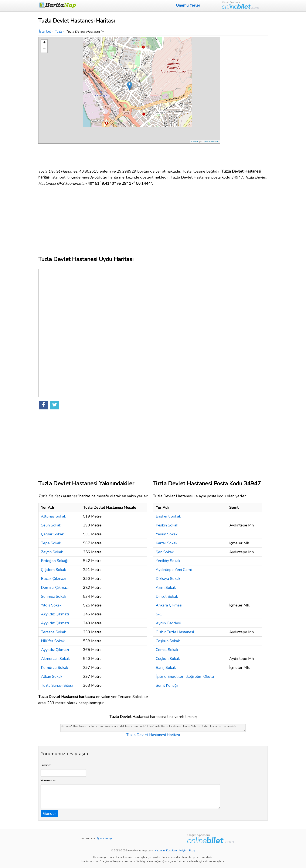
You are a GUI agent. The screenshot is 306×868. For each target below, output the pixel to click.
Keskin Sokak (167, 525)
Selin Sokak (51, 525)
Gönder (50, 814)
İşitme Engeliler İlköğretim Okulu (185, 676)
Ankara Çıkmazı (169, 605)
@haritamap (104, 838)
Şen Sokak (165, 552)
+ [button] (44, 43)
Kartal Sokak (166, 543)
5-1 (159, 614)
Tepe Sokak (51, 543)
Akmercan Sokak (55, 659)
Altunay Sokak (53, 516)
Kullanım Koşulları (166, 851)
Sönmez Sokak (54, 596)
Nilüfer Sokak (53, 641)
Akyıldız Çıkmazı (55, 614)
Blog (192, 851)
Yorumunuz (49, 780)
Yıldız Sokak (51, 605)
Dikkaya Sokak (168, 579)
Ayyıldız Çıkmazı (55, 623)
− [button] (44, 49)
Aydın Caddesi (168, 623)
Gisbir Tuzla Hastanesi (175, 632)
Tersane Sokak (53, 632)
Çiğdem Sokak (53, 570)
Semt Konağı (167, 685)
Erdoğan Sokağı (55, 561)
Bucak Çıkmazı (53, 579)
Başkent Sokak (168, 516)
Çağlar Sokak (52, 534)
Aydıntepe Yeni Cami (174, 570)
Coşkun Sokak (168, 641)
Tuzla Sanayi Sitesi (57, 685)
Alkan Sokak (52, 676)
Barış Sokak (166, 668)
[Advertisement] (245, 101)
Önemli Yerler (188, 5)
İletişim (183, 851)
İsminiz (46, 765)
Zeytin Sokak (52, 552)
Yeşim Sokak (167, 534)
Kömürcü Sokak (55, 668)
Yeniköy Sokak (168, 561)
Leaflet (195, 142)
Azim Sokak (166, 588)
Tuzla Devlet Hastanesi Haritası (153, 735)
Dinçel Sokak (167, 596)
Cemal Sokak (167, 650)
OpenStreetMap (211, 142)
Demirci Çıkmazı (55, 588)
